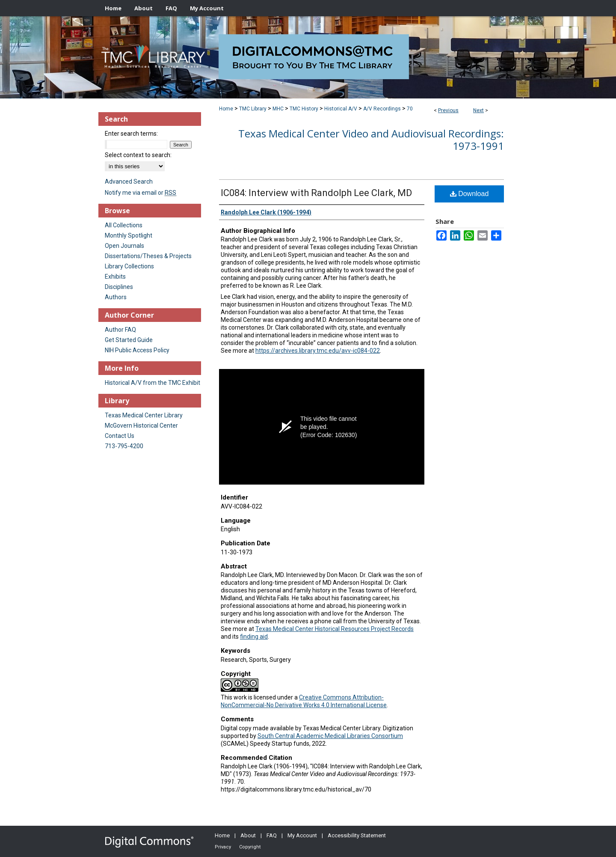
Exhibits (115, 277)
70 (410, 109)
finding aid (254, 637)
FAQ (272, 835)
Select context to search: (138, 155)
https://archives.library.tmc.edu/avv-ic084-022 (318, 351)
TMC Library (253, 109)
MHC (278, 109)
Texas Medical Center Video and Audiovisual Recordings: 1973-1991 (371, 140)
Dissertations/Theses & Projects (148, 256)
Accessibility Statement (357, 835)
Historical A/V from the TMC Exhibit (153, 383)
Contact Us (120, 436)
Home (226, 109)
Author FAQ (120, 330)
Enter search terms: (131, 134)
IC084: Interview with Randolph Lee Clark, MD (316, 193)
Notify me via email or (141, 193)
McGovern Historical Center (141, 426)
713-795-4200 (124, 446)
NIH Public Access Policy (137, 350)
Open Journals (124, 246)
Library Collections (129, 266)
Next (478, 110)
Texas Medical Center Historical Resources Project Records (335, 629)
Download (469, 194)
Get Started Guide (129, 340)
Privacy (223, 847)
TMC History (304, 109)
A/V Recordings (382, 109)
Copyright (250, 847)
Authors (116, 297)
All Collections (124, 225)
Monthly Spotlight (129, 235)
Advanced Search (129, 182)
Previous (448, 110)
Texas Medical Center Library (144, 415)
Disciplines (119, 287)
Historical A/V (341, 109)
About (248, 835)
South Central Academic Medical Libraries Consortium (330, 736)
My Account (302, 835)
